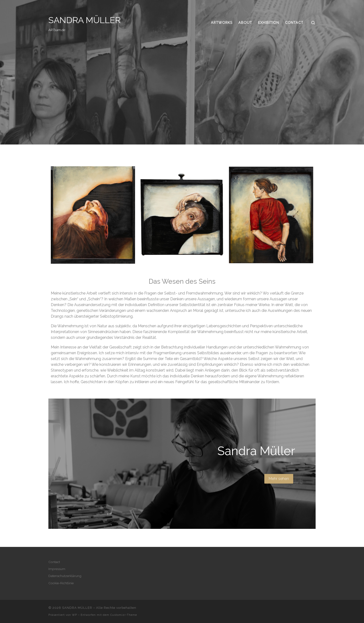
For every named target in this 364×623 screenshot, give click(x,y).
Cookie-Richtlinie (61, 583)
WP (75, 615)
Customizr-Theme (124, 615)
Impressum (57, 569)
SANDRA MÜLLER (77, 608)
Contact (54, 562)
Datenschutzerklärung (65, 576)
